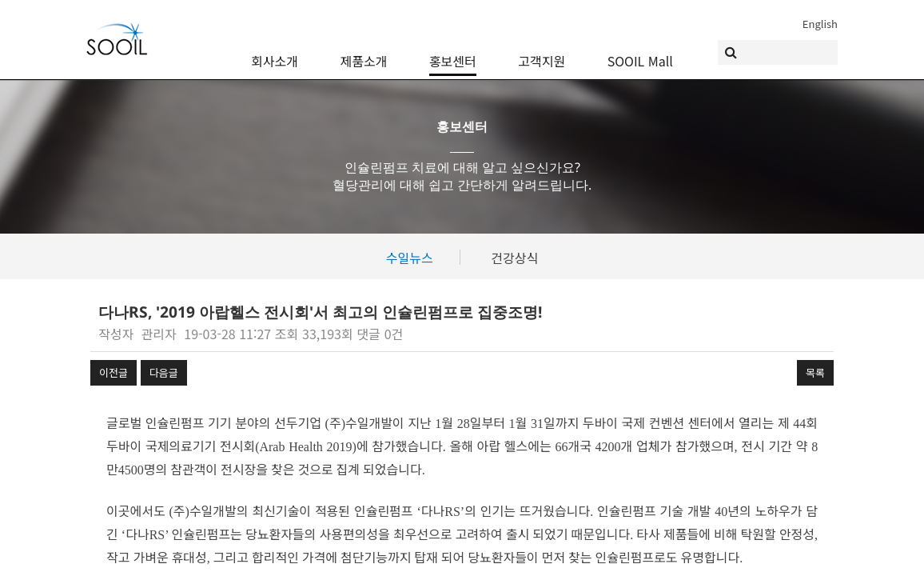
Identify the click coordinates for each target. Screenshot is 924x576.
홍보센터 (453, 50)
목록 (815, 372)
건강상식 (514, 258)
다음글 (164, 372)
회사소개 (275, 50)
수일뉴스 (410, 258)
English (820, 24)
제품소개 (364, 50)
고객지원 (542, 50)
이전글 (114, 372)
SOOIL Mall (640, 50)
